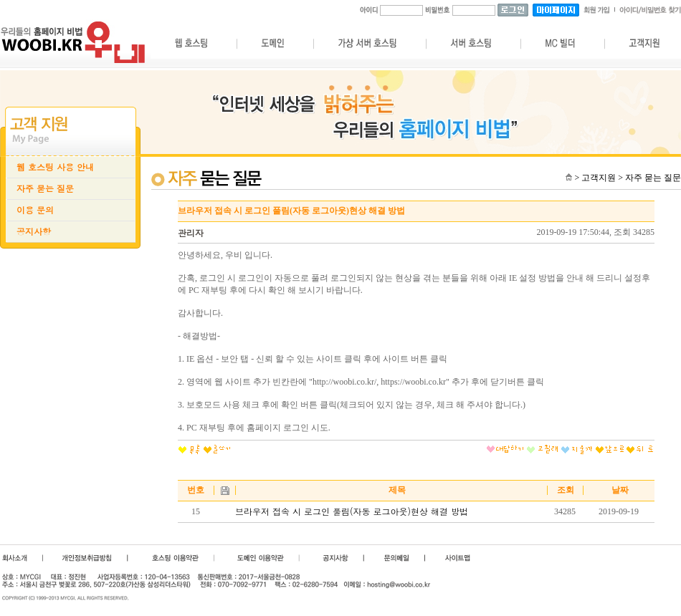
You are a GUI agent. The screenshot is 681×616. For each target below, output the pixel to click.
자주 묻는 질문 (45, 188)
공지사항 (34, 231)
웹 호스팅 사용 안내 (55, 167)
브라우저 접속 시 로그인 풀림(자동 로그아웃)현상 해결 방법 (352, 511)
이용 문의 (35, 210)
